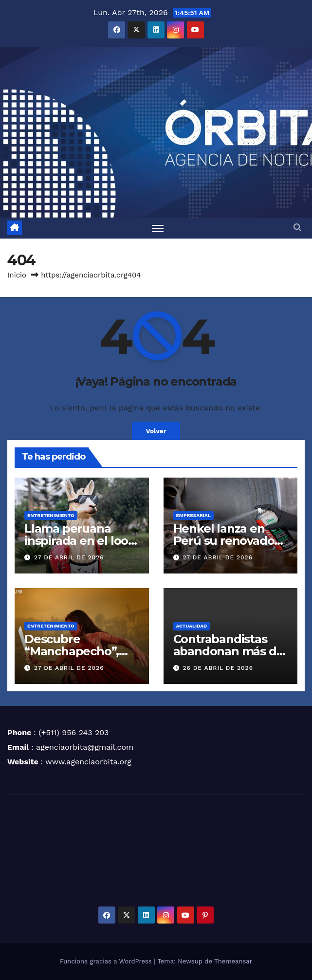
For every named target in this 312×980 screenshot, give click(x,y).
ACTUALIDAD (192, 626)
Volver (156, 431)
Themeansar (233, 961)
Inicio (17, 275)
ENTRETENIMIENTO (51, 515)
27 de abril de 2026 (69, 557)
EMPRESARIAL (193, 515)
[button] (297, 228)
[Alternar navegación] (158, 228)
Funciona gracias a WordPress (107, 961)
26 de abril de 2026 (218, 668)
